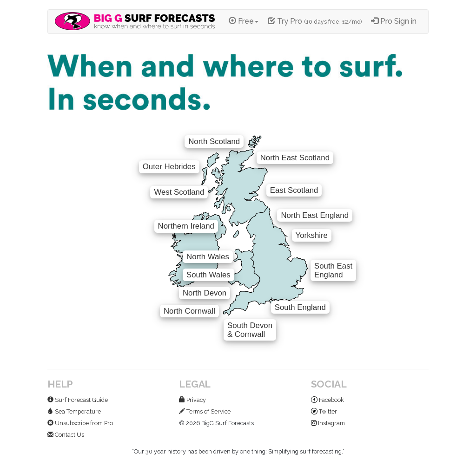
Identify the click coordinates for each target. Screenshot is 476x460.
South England (300, 307)
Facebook (327, 400)
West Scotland (179, 192)
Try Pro (315, 21)
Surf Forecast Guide (78, 400)
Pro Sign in (394, 21)
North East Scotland (295, 158)
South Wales (208, 275)
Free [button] (244, 21)
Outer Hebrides (169, 167)
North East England (315, 215)
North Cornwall (189, 311)
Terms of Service (205, 411)
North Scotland (214, 141)
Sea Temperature (74, 411)
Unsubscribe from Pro (80, 423)
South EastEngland (333, 270)
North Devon (205, 293)
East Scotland (294, 190)
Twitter (324, 411)
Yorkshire (312, 235)
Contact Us (66, 435)
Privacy (192, 400)
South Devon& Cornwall (250, 330)
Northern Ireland (186, 226)
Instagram (328, 423)
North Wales (208, 257)
